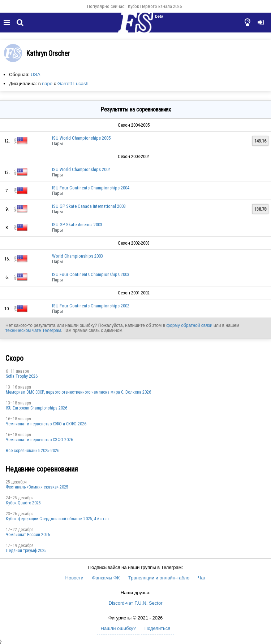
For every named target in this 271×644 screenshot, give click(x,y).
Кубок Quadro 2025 (23, 503)
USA (36, 75)
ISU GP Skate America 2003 (77, 225)
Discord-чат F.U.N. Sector (136, 603)
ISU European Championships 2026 (36, 408)
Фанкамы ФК (106, 578)
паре (47, 84)
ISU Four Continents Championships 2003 (91, 274)
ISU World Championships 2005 (81, 138)
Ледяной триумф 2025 (26, 551)
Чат (202, 578)
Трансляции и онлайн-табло (159, 578)
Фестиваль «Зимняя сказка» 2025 (37, 487)
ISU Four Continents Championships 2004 (91, 188)
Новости (74, 578)
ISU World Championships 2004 (81, 169)
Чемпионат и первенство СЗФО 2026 (39, 440)
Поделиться (158, 628)
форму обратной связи (189, 325)
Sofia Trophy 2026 (22, 376)
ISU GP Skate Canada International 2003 (89, 206)
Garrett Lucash (73, 84)
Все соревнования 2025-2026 (33, 451)
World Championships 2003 (78, 256)
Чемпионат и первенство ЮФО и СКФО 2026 (46, 424)
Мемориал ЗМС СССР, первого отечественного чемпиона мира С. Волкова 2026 (78, 392)
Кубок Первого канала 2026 (155, 6)
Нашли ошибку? (118, 628)
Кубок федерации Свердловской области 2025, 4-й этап (57, 519)
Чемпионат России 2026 (28, 535)
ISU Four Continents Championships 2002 (91, 306)
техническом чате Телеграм (33, 330)
